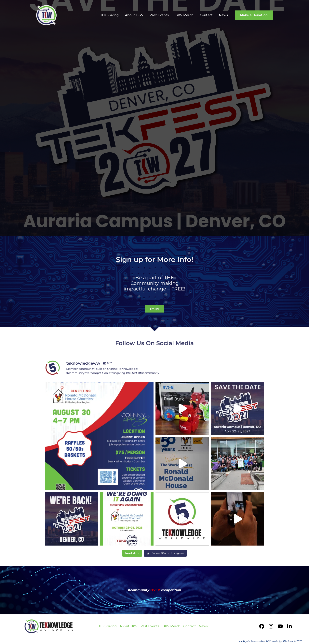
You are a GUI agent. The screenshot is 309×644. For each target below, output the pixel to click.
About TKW (134, 15)
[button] (254, 15)
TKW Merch (184, 15)
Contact (206, 15)
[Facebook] (262, 626)
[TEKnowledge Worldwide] (46, 15)
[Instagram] (271, 626)
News (223, 15)
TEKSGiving (109, 15)
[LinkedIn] (289, 626)
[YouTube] (280, 626)
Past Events (159, 15)
